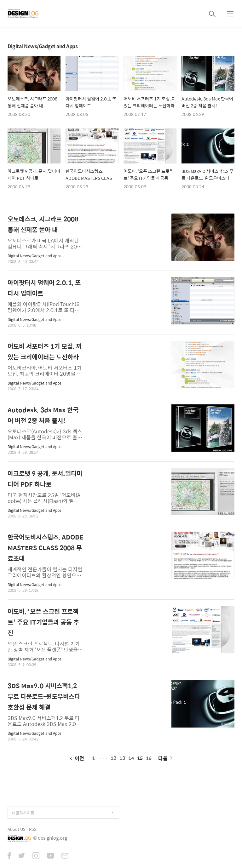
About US (17, 829)
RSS (33, 829)
